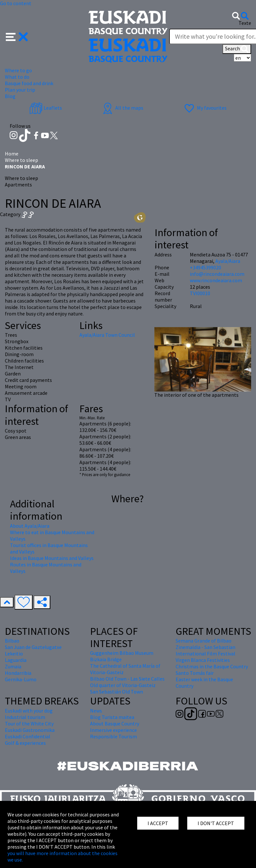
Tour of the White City (29, 723)
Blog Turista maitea (112, 717)
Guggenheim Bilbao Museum (122, 653)
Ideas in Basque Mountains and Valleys (52, 558)
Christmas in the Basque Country (212, 666)
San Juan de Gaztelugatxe (33, 647)
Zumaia (13, 666)
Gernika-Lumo (21, 679)
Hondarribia (18, 673)
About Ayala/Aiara (30, 526)
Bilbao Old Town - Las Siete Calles (127, 679)
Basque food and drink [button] (29, 83)
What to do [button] (17, 77)
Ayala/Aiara (228, 261)
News (96, 711)
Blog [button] (10, 96)
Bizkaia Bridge (106, 659)
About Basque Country (115, 723)
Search (237, 49)
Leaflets (46, 108)
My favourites (205, 108)
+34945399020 (205, 267)
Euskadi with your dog (29, 711)
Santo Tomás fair (195, 673)
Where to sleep (21, 160)
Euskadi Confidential (28, 736)
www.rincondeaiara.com (216, 280)
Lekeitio (14, 653)
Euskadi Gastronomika (30, 730)
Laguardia (16, 660)
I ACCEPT (158, 823)
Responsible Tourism (113, 736)
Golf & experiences (25, 743)
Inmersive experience (113, 730)
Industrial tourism (25, 717)
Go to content (16, 3)
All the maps (122, 108)
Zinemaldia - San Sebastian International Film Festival (205, 650)
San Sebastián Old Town (117, 692)
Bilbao (12, 641)
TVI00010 (200, 293)
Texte (245, 23)
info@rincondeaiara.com (217, 274)
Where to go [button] (18, 70)
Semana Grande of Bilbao (204, 641)
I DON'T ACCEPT (216, 823)
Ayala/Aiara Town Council (107, 335)
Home (12, 154)
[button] (17, 36)
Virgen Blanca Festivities (203, 660)
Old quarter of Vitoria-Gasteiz (123, 685)
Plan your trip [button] (20, 90)
